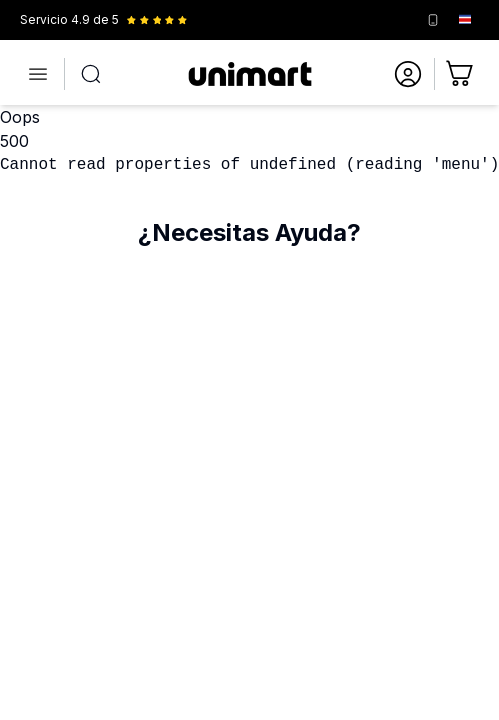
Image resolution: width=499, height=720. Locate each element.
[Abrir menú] (38, 74)
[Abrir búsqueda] (91, 74)
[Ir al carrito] (461, 74)
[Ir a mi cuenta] (408, 74)
